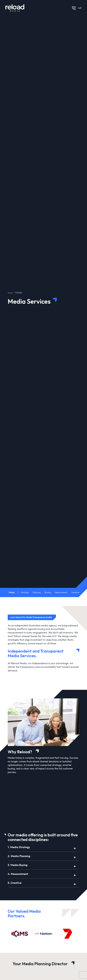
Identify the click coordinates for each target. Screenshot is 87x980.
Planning (37, 592)
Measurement (61, 592)
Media (12, 592)
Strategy (25, 592)
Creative (75, 592)
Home (11, 293)
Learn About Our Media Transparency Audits (34, 617)
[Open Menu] (80, 8)
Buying (48, 592)
